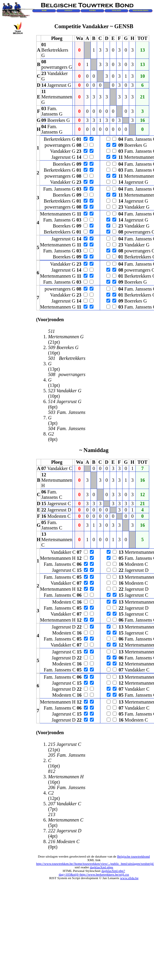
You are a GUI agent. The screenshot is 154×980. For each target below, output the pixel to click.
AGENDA (92, 11)
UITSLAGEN (117, 11)
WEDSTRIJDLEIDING (141, 11)
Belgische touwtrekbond (133, 856)
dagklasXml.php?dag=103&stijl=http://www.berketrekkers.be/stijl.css (94, 873)
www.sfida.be (129, 878)
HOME (44, 11)
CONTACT (68, 11)
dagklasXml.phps (102, 867)
